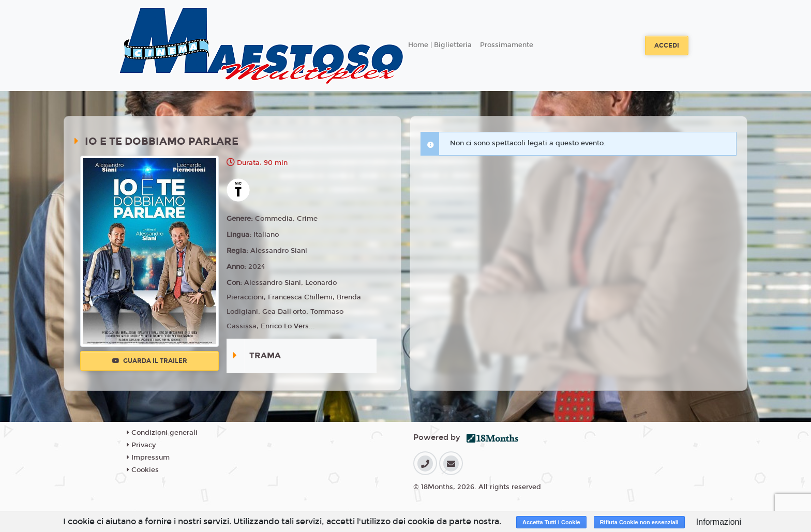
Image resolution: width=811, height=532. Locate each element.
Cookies (143, 470)
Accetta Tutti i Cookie (551, 522)
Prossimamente (507, 45)
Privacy (141, 445)
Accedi (667, 45)
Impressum (148, 458)
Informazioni (719, 522)
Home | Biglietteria (440, 45)
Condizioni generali (162, 433)
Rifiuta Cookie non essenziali (639, 522)
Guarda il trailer (150, 361)
